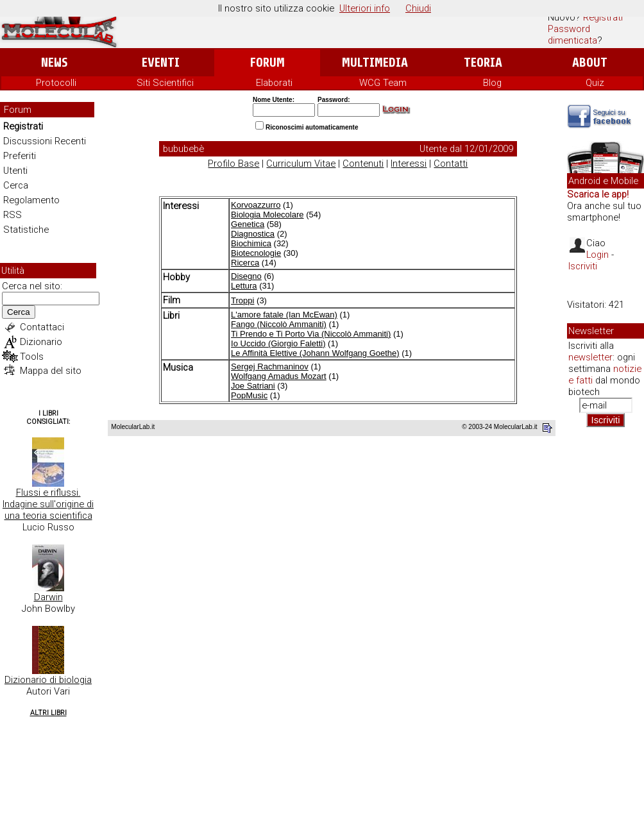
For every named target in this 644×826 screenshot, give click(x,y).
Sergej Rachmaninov (270, 367)
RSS (13, 215)
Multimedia (375, 63)
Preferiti (20, 156)
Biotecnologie (256, 253)
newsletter (590, 357)
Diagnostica (253, 234)
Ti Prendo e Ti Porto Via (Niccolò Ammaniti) (311, 334)
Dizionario (41, 342)
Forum (267, 63)
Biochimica (251, 243)
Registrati (603, 17)
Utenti (15, 171)
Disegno (246, 276)
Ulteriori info (365, 8)
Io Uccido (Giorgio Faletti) (278, 343)
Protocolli (56, 83)
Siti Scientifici (165, 83)
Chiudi (418, 8)
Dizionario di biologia (48, 680)
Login (597, 255)
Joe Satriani (253, 386)
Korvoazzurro (256, 205)
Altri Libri (48, 713)
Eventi (161, 63)
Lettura (244, 286)
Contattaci (42, 327)
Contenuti (363, 164)
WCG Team (383, 83)
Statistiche (26, 230)
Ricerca (245, 263)
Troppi (242, 300)
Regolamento (31, 200)
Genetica (248, 224)
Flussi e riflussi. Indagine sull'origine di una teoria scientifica (48, 504)
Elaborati (274, 83)
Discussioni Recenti (45, 141)
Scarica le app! (598, 194)
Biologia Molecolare (267, 215)
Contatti (451, 164)
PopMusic (249, 395)
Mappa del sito (51, 371)
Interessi (409, 164)
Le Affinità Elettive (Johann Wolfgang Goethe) (315, 353)
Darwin (48, 597)
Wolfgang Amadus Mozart (279, 376)
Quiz (595, 83)
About (590, 63)
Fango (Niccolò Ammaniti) (279, 324)
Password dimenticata (572, 35)
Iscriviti (583, 266)
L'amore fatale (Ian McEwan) (284, 315)
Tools (32, 357)
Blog (492, 83)
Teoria (483, 63)
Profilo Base (233, 164)
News (54, 63)
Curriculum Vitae (301, 164)
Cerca (16, 185)
